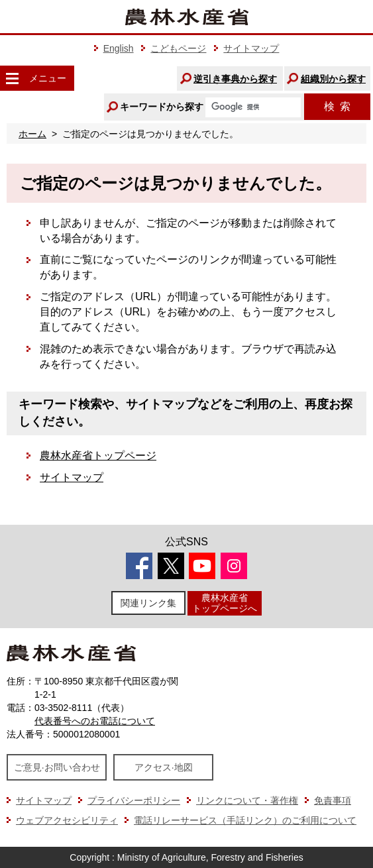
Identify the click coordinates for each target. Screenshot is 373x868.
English (119, 48)
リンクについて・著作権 (247, 800)
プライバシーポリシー (134, 800)
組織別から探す (333, 79)
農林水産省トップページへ (225, 603)
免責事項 (333, 800)
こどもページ (178, 48)
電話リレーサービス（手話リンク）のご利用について (245, 820)
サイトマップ (251, 48)
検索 (337, 106)
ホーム (32, 134)
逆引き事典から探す (235, 79)
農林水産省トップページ (98, 456)
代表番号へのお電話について (95, 721)
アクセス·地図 (164, 767)
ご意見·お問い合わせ (57, 767)
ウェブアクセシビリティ (67, 820)
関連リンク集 (148, 603)
